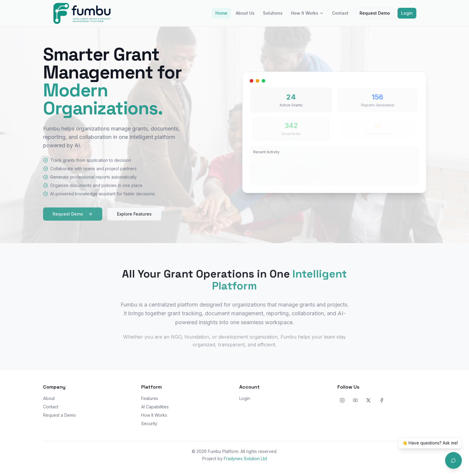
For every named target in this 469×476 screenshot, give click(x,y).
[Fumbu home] (82, 13)
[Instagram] (342, 400)
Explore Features (134, 217)
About (49, 398)
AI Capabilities (155, 407)
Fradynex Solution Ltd (245, 458)
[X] (368, 400)
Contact (340, 13)
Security (149, 423)
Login (407, 13)
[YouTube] (355, 400)
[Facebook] (382, 400)
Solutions (273, 13)
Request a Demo (60, 415)
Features (150, 398)
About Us (245, 13)
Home (221, 13)
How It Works (307, 13)
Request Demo (375, 13)
